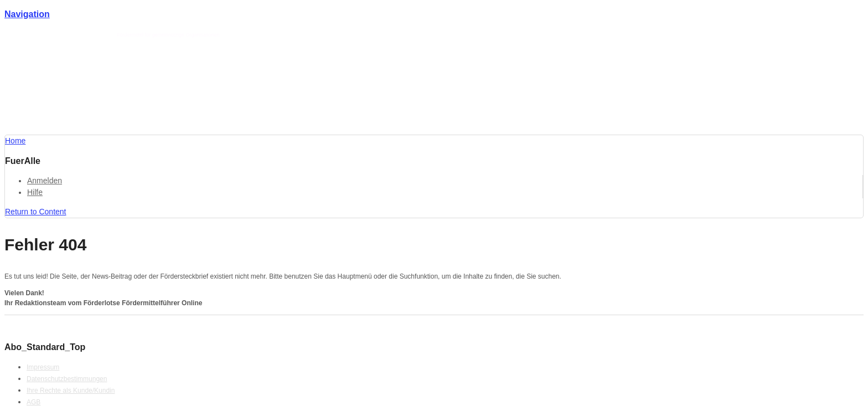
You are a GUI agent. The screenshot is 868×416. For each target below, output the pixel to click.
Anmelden (45, 181)
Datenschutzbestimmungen (67, 379)
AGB (33, 402)
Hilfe (35, 192)
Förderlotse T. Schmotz (87, 35)
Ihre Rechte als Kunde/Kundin (71, 391)
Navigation (27, 14)
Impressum (43, 367)
